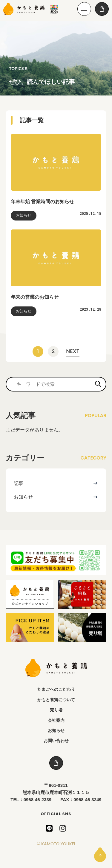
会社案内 (56, 720)
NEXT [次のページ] (73, 351)
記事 (19, 483)
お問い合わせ (56, 741)
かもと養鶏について (56, 700)
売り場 (56, 710)
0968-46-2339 (37, 800)
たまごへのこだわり (56, 689)
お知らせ (23, 497)
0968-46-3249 (87, 800)
